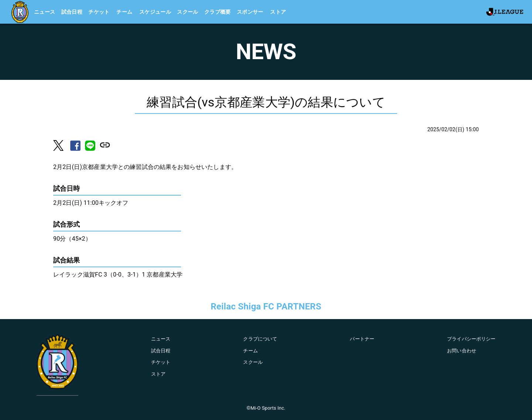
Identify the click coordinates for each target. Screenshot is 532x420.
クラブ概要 (218, 12)
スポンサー (250, 12)
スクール (188, 12)
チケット (99, 12)
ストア (278, 12)
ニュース (45, 12)
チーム (124, 12)
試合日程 (72, 12)
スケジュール (155, 12)
